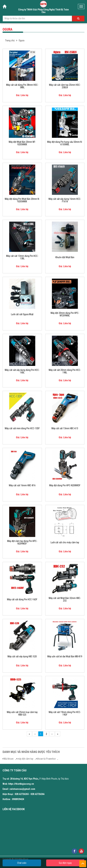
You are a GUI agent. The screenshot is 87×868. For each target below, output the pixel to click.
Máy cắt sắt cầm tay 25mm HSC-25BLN (65, 86)
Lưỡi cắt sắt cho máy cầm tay (65, 542)
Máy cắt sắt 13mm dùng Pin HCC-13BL (22, 257)
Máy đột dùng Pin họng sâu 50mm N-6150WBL (65, 143)
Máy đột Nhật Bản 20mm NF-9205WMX (22, 143)
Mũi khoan (9, 759)
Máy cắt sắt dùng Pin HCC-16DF (22, 600)
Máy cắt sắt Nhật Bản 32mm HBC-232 (65, 599)
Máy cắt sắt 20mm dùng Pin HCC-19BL (65, 371)
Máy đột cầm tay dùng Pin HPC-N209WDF (22, 542)
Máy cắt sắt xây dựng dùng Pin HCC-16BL (22, 371)
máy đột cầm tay (25, 759)
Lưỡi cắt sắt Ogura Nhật (22, 314)
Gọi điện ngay (65, 863)
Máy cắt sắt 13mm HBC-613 (65, 428)
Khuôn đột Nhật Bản (65, 257)
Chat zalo (22, 863)
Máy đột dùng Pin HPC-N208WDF (65, 485)
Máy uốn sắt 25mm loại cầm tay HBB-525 (22, 713)
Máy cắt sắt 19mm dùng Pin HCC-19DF (65, 713)
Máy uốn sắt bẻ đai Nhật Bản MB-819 (65, 657)
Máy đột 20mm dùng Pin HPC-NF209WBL (65, 314)
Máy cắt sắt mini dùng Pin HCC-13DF (22, 428)
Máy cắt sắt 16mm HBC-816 (22, 485)
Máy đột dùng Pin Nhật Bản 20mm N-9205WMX (22, 200)
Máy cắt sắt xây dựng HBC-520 (22, 657)
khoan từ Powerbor (46, 759)
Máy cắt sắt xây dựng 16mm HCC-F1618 (65, 200)
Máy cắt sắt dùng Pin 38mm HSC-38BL (22, 86)
